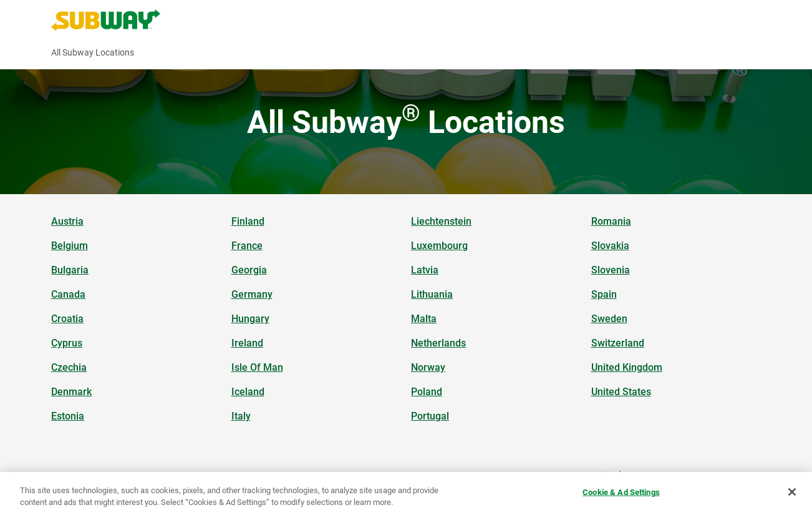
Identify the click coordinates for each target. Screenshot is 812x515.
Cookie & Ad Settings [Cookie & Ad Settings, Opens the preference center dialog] (621, 492)
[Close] (792, 492)
